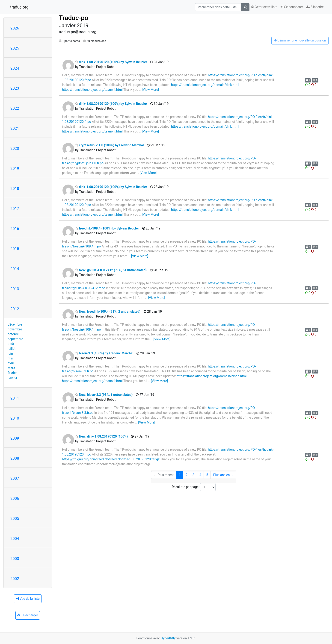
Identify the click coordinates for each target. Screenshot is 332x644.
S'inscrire (315, 7)
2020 (15, 148)
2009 (15, 438)
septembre (16, 339)
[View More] (150, 90)
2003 (15, 559)
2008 (15, 458)
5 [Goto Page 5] (207, 475)
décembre (15, 324)
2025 (15, 48)
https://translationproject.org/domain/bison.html (212, 376)
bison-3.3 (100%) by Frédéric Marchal (104, 353)
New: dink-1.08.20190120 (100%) (101, 436)
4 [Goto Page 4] (200, 475)
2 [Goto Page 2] (187, 475)
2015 (15, 249)
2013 (15, 289)
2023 (15, 88)
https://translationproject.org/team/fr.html (92, 90)
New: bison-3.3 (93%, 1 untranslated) (104, 395)
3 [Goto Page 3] (193, 475)
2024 (15, 68)
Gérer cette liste (264, 7)
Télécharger (28, 615)
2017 (15, 209)
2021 (15, 128)
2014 (15, 269)
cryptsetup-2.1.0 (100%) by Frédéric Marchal (109, 145)
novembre (15, 329)
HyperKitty (168, 638)
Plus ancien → (224, 475)
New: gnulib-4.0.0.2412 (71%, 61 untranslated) (111, 270)
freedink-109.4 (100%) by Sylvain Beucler (107, 228)
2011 (15, 398)
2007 (15, 478)
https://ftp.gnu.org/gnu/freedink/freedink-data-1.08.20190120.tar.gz (111, 459)
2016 (15, 229)
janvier (13, 378)
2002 (15, 579)
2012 (15, 309)
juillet (12, 349)
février (12, 373)
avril (11, 363)
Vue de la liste (28, 599)
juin (10, 353)
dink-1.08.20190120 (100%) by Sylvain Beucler (111, 62)
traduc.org (19, 7)
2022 (15, 108)
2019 (15, 168)
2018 (15, 188)
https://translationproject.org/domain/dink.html (205, 85)
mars (12, 368)
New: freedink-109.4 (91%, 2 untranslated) (108, 312)
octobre (13, 334)
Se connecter (292, 7)
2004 (15, 538)
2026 (15, 28)
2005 (15, 518)
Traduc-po (74, 18)
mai (10, 358)
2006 (15, 498)
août (11, 344)
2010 (15, 418)
